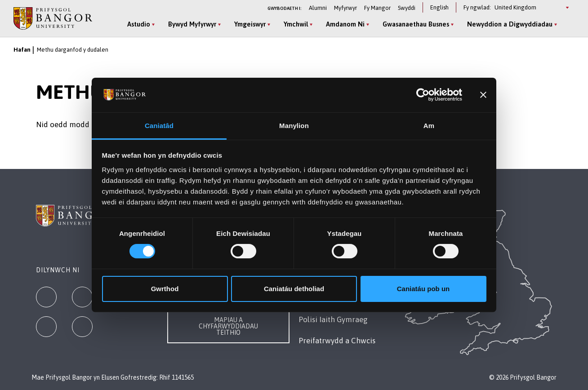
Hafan (22, 50)
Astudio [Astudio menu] (139, 24)
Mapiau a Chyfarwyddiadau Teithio (228, 326)
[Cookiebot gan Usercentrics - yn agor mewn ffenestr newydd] (423, 95)
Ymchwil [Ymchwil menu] (296, 24)
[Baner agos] (483, 95)
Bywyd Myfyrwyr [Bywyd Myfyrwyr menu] (192, 24)
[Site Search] (567, 25)
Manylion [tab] (294, 126)
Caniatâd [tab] (159, 126)
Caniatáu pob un (423, 289)
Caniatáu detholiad (294, 289)
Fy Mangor (377, 8)
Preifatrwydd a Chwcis (337, 341)
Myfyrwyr (345, 8)
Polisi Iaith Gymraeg (333, 319)
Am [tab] (429, 126)
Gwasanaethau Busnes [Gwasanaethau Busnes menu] (416, 24)
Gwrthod (165, 289)
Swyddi (407, 8)
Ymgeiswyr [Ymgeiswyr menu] (250, 24)
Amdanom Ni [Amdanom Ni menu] (345, 24)
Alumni (318, 8)
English (439, 7)
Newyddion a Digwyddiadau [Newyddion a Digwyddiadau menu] (510, 24)
